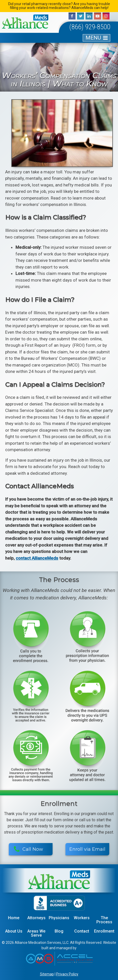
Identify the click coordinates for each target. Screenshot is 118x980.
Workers (82, 918)
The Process (104, 920)
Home (14, 918)
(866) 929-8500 (90, 27)
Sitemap (47, 974)
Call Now (28, 849)
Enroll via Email (87, 849)
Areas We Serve (36, 933)
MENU (93, 38)
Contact (82, 931)
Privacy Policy (67, 974)
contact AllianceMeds (37, 558)
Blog (59, 931)
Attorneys (36, 918)
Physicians (59, 918)
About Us (14, 931)
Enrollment (104, 931)
